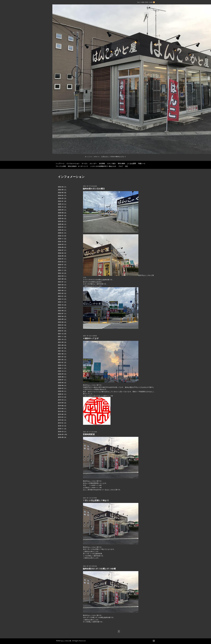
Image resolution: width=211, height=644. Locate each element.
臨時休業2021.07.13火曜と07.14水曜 (99, 569)
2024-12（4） (62, 236)
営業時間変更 (90, 434)
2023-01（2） (62, 296)
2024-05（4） (62, 256)
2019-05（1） (62, 411)
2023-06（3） (62, 285)
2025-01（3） (62, 233)
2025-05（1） (62, 221)
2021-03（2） (62, 357)
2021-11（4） (62, 337)
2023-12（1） (62, 268)
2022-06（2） (62, 316)
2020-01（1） (62, 394)
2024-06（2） (62, 253)
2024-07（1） (62, 250)
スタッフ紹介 (111, 164)
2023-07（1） (62, 282)
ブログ (121, 166)
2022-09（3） (62, 308)
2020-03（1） (62, 388)
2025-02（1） (62, 230)
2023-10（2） (62, 273)
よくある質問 (132, 164)
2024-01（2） (62, 265)
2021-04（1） (62, 354)
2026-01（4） (62, 201)
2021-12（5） (62, 334)
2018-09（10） (63, 435)
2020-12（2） (62, 365)
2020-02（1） (62, 391)
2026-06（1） (62, 187)
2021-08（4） (62, 345)
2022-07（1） (62, 314)
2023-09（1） (62, 276)
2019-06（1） (62, 409)
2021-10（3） (62, 339)
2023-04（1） (62, 291)
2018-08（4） (62, 437)
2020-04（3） (62, 386)
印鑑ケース (142, 164)
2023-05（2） (62, 288)
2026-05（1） (62, 190)
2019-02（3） (62, 420)
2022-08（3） (62, 311)
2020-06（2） (62, 383)
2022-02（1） (62, 328)
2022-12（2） (62, 299)
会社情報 (102, 164)
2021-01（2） (62, 363)
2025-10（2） (62, 207)
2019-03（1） (62, 417)
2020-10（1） (62, 371)
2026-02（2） (62, 198)
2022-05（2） (62, 319)
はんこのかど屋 (66, 641)
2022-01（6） (62, 331)
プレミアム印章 (61, 166)
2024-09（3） (62, 244)
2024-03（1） (62, 259)
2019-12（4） (62, 397)
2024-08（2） (62, 247)
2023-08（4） (62, 279)
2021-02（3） (62, 360)
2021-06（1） (62, 351)
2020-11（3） (62, 368)
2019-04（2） (62, 414)
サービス (85, 164)
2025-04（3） (62, 224)
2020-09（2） (62, 374)
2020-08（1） (62, 377)
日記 (126, 166)
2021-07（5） (62, 348)
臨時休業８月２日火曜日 (94, 189)
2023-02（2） (62, 293)
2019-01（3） (62, 423)
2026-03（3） (62, 196)
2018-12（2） (62, 426)
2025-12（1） (62, 204)
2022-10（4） (62, 305)
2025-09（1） (62, 210)
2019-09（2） (62, 403)
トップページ (60, 164)
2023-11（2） (62, 270)
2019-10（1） (62, 400)
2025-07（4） (62, 216)
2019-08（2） (62, 406)
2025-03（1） (62, 227)
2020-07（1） (62, 380)
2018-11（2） (62, 429)
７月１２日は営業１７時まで (96, 500)
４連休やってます (91, 338)
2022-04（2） (62, 322)
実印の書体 (121, 164)
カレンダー (93, 164)
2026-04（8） (62, 193)
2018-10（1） (62, 432)
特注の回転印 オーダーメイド (78, 166)
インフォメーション (73, 164)
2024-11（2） (62, 239)
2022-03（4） (62, 325)
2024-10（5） (62, 242)
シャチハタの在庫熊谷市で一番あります (103, 166)
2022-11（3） (62, 302)
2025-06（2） (62, 219)
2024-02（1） (62, 262)
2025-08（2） (62, 213)
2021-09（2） (62, 342)
